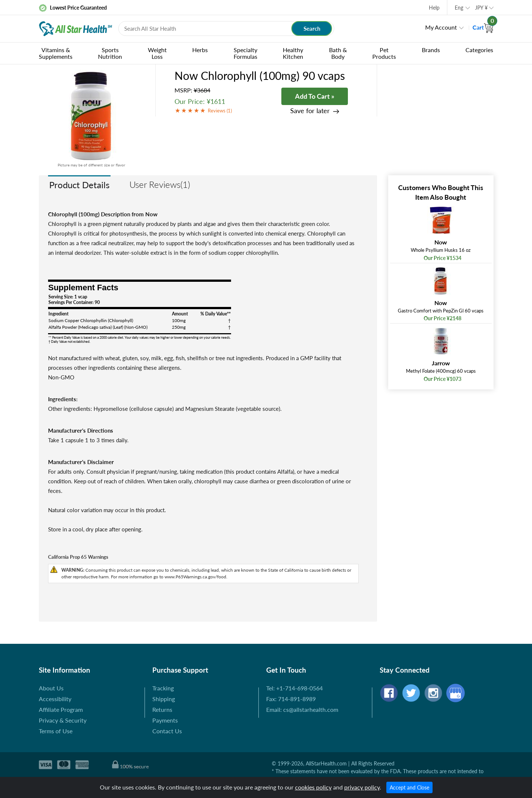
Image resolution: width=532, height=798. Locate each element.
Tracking (163, 688)
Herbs (200, 50)
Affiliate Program (61, 709)
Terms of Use (56, 731)
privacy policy (362, 787)
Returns (162, 709)
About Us (51, 688)
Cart (483, 27)
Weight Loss (157, 53)
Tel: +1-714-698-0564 (294, 688)
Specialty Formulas (245, 53)
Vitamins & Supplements (56, 53)
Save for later (310, 111)
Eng (459, 8)
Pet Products (384, 53)
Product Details (79, 185)
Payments (165, 720)
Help (434, 8)
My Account (441, 27)
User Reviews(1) (160, 184)
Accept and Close (409, 787)
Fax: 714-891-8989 (291, 699)
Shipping (164, 699)
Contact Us (167, 731)
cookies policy (313, 787)
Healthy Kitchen (293, 53)
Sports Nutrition (110, 53)
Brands (431, 50)
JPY (481, 8)
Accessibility (55, 699)
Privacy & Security (63, 720)
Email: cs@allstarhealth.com (302, 709)
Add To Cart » (315, 96)
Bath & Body (338, 53)
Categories (479, 50)
